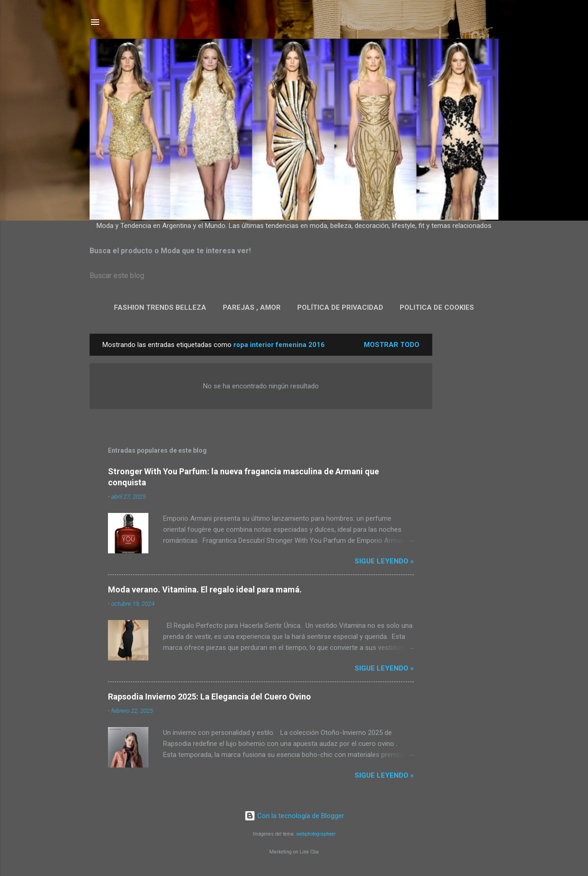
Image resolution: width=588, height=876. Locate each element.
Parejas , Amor (252, 307)
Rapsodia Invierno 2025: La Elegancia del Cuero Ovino (209, 697)
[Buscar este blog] (294, 276)
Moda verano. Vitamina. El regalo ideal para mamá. (205, 589)
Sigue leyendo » (384, 561)
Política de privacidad (340, 307)
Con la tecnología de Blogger (294, 816)
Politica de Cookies (437, 307)
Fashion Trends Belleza (160, 307)
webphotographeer (316, 834)
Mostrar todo (392, 345)
